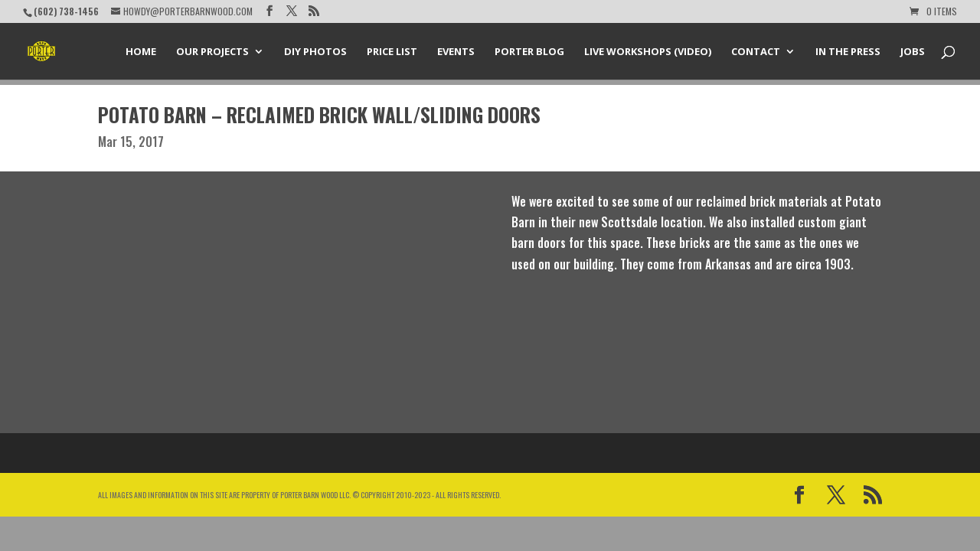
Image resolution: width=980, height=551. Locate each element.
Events (456, 52)
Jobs (913, 52)
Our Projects (212, 52)
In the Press (848, 52)
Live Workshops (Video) (648, 52)
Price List (392, 52)
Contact (756, 52)
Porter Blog (529, 52)
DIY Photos (315, 52)
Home (141, 52)
